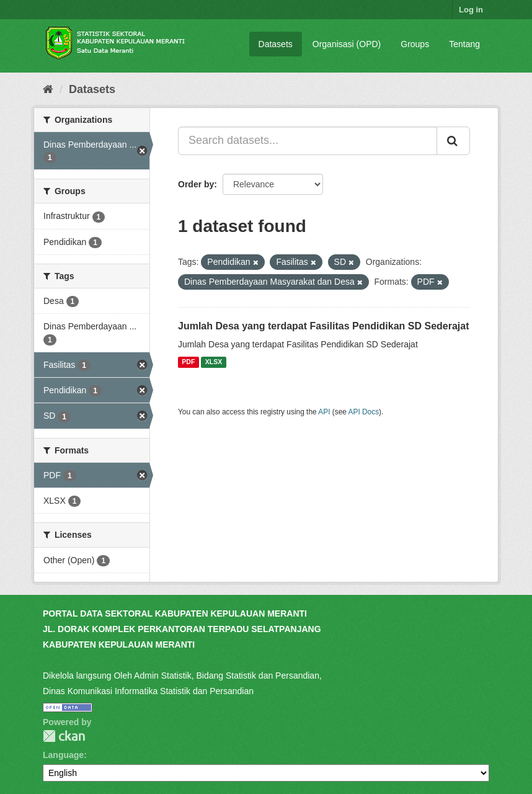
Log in (471, 10)
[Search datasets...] (308, 141)
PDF (188, 362)
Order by (196, 184)
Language (63, 755)
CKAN (64, 736)
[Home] (48, 89)
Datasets (276, 44)
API (324, 412)
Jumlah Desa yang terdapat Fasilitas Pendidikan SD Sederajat (324, 326)
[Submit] (453, 141)
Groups (415, 44)
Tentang (464, 44)
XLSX (214, 362)
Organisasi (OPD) (347, 44)
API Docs (364, 412)
